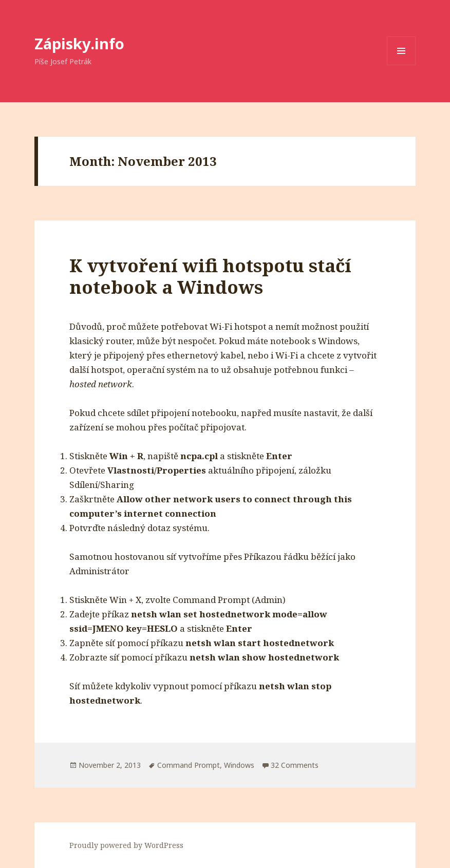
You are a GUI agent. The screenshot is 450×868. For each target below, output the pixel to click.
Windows (239, 765)
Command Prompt (189, 765)
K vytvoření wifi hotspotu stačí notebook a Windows (210, 276)
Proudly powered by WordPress (126, 845)
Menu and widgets (401, 65)
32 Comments (295, 765)
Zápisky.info (79, 43)
